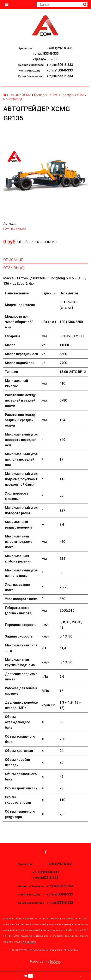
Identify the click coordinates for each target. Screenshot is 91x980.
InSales (55, 961)
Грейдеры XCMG (46, 95)
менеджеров (29, 942)
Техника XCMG (20, 95)
